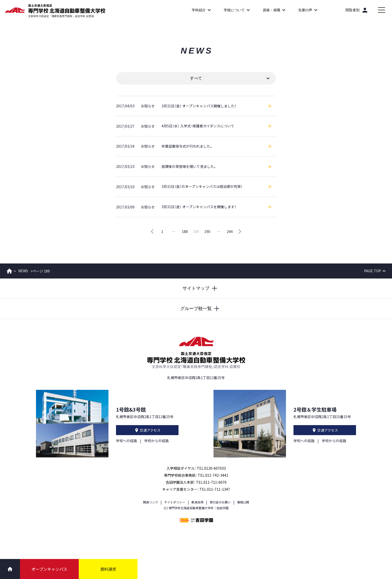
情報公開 (243, 501)
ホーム (9, 270)
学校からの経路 (156, 440)
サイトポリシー (175, 501)
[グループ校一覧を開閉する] (196, 308)
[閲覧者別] (357, 10)
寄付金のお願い (220, 501)
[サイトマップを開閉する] (196, 287)
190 (207, 230)
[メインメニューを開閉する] (381, 10)
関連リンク (150, 501)
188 (185, 230)
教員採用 (197, 501)
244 (230, 230)
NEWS (23, 270)
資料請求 (108, 569)
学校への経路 (126, 440)
